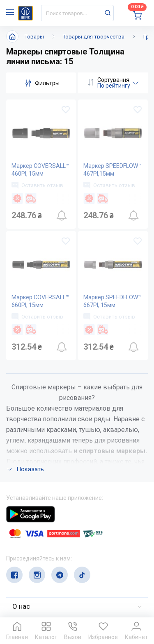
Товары (34, 37)
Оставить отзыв (37, 185)
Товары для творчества (94, 37)
